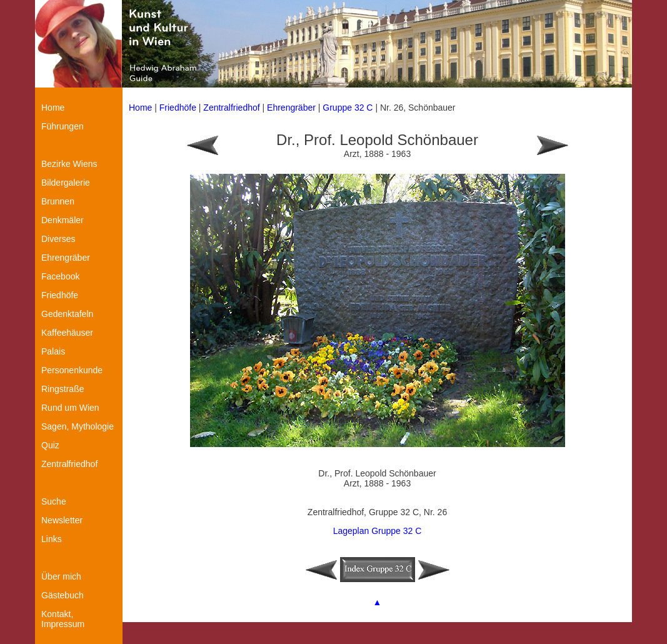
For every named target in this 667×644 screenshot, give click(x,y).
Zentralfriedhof (231, 108)
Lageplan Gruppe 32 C (378, 531)
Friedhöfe (178, 108)
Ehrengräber (291, 108)
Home (140, 108)
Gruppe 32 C (349, 108)
